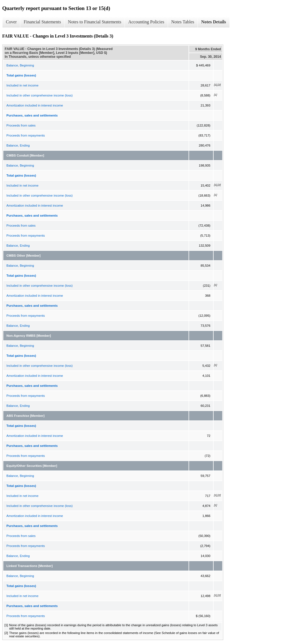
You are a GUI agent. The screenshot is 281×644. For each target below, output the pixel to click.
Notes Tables (183, 22)
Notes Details (213, 22)
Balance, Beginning (20, 65)
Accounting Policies (146, 22)
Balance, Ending (18, 145)
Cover (11, 22)
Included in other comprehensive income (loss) (40, 95)
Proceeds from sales (21, 125)
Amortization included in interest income (35, 105)
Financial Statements (42, 22)
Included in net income (22, 85)
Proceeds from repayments (26, 135)
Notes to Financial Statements (95, 22)
